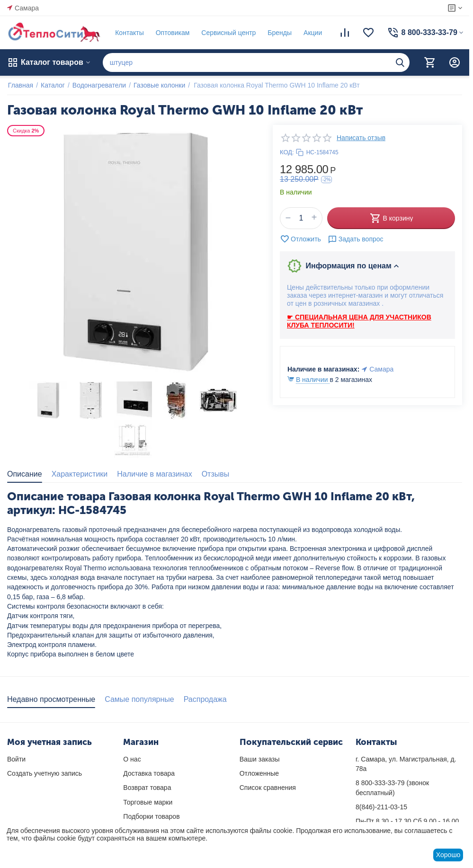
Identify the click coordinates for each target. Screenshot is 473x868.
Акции (312, 33)
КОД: (287, 152)
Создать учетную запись (45, 773)
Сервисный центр (228, 33)
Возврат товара (147, 788)
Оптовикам (172, 33)
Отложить (300, 239)
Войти (16, 759)
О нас (132, 759)
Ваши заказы (260, 759)
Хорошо (448, 855)
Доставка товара (149, 773)
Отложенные (259, 773)
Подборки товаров (151, 816)
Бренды (279, 33)
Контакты (128, 33)
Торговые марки (148, 802)
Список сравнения (268, 788)
